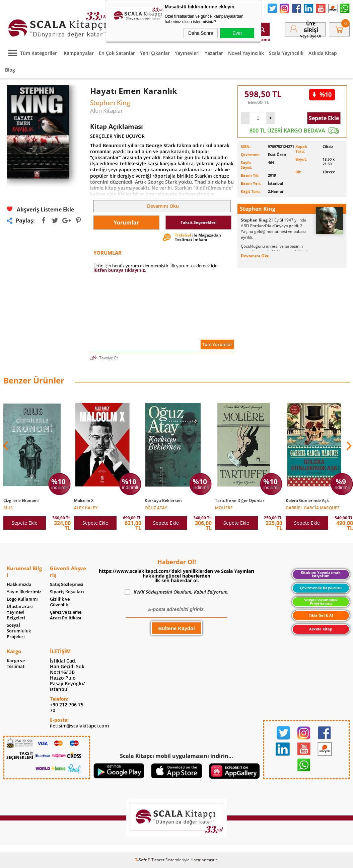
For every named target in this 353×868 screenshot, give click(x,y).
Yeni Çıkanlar (155, 53)
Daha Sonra (201, 33)
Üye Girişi (311, 27)
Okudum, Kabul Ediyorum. (177, 592)
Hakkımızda (19, 584)
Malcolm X (84, 501)
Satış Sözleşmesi (67, 584)
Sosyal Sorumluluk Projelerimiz (321, 602)
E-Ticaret (156, 860)
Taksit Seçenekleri (199, 222)
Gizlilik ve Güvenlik (60, 602)
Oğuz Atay (156, 507)
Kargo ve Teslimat (16, 664)
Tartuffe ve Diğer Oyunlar (240, 501)
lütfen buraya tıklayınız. (120, 270)
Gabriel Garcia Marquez (313, 507)
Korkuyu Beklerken (163, 501)
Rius (8, 507)
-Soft (141, 860)
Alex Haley (86, 507)
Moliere (224, 507)
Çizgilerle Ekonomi (21, 501)
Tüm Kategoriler (31, 53)
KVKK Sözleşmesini (153, 592)
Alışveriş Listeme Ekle (40, 209)
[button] (348, 446)
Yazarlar (214, 53)
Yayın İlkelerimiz (24, 592)
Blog (10, 70)
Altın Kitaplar (107, 111)
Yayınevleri (187, 53)
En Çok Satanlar (117, 53)
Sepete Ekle (324, 118)
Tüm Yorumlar (217, 344)
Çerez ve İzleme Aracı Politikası (66, 615)
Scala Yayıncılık (286, 53)
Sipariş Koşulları (67, 592)
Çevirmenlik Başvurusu (321, 588)
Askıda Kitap (323, 53)
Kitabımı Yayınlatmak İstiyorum (321, 574)
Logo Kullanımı (22, 599)
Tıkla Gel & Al (321, 615)
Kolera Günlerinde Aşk (307, 501)
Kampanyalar (79, 53)
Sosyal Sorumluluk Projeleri (19, 631)
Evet (237, 33)
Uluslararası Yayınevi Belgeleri (20, 612)
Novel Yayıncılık (246, 53)
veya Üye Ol (311, 36)
